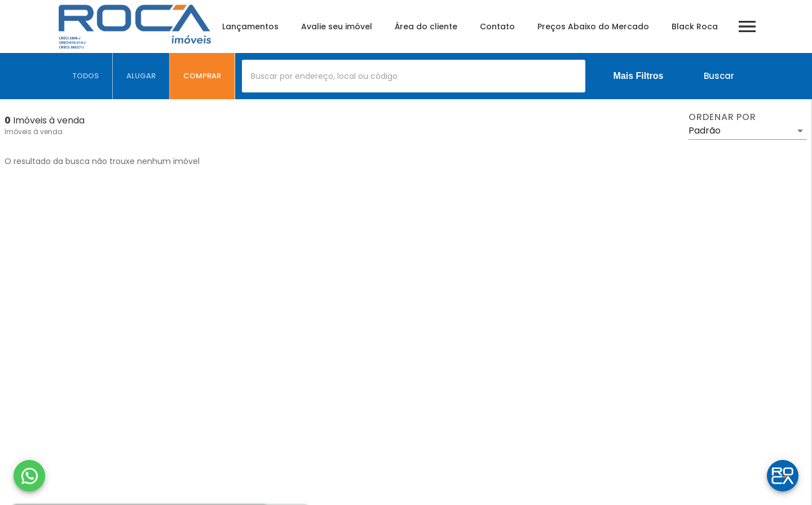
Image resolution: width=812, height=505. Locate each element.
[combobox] (414, 76)
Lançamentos (250, 26)
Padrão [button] (705, 130)
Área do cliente (426, 26)
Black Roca (695, 26)
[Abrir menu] (747, 26)
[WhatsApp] (29, 476)
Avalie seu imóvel (337, 26)
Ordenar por (722, 117)
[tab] (86, 76)
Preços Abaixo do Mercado (593, 26)
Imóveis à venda (34, 132)
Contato (497, 26)
